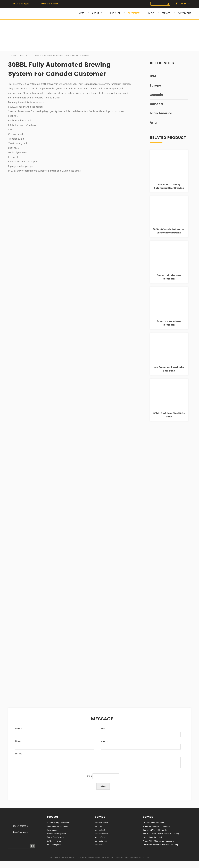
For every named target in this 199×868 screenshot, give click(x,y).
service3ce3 (100, 830)
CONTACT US (184, 13)
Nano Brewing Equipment (58, 823)
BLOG (151, 13)
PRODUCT (115, 13)
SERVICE (166, 13)
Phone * (55, 744)
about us (97, 13)
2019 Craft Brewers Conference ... (157, 826)
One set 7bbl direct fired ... (154, 823)
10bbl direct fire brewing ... (154, 837)
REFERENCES (23, 55)
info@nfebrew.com (50, 4)
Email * (141, 731)
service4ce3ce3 (101, 834)
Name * (55, 731)
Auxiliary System (54, 845)
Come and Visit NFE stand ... (155, 830)
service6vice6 (101, 841)
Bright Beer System (55, 837)
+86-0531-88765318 (21, 4)
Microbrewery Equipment (58, 826)
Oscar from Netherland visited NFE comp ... (161, 845)
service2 (98, 826)
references (134, 13)
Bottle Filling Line (55, 841)
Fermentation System (56, 834)
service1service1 (102, 823)
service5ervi (100, 837)
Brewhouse (52, 830)
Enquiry (98, 761)
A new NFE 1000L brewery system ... (158, 841)
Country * (141, 744)
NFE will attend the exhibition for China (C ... (162, 834)
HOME (81, 13)
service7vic (100, 845)
